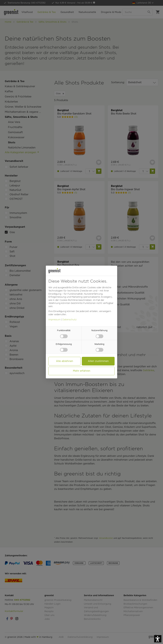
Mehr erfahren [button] (82, 371)
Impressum (54, 320)
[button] (158, 639)
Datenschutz (69, 320)
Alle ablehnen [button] (65, 361)
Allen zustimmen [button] (98, 361)
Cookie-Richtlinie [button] (69, 300)
